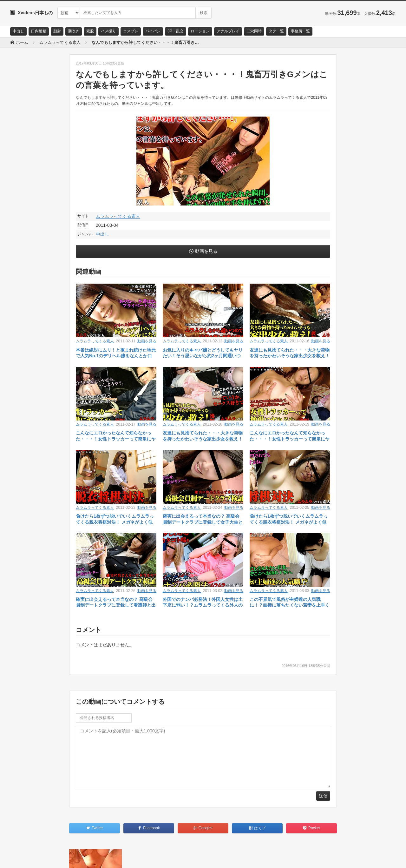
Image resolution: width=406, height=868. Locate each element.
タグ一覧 (276, 31)
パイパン (153, 31)
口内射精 (39, 31)
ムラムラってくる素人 (118, 216)
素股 (90, 31)
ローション (200, 31)
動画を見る (206, 251)
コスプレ (131, 31)
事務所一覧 (300, 31)
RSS (82, 858)
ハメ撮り (108, 31)
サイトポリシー (58, 858)
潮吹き (74, 31)
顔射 (57, 31)
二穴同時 (254, 31)
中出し (18, 31)
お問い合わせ (27, 858)
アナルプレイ (228, 31)
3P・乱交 (176, 31)
